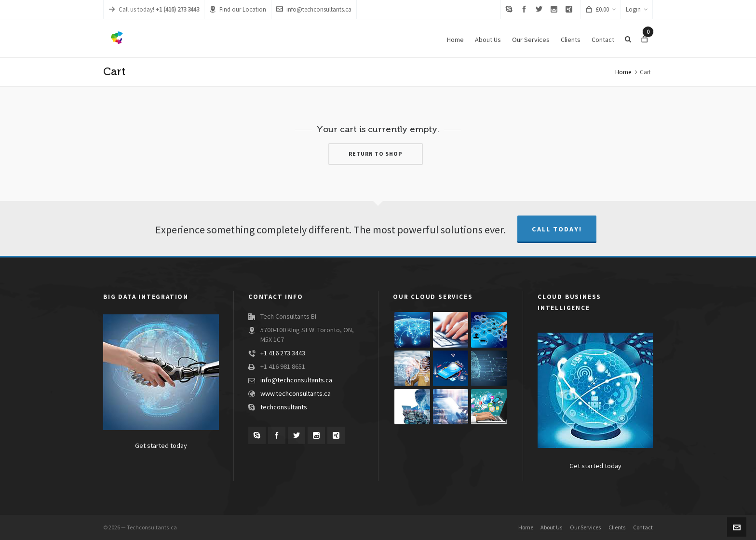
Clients (617, 527)
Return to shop (376, 154)
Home (623, 72)
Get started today (161, 446)
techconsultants (284, 407)
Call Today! (557, 229)
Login (637, 10)
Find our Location (238, 9)
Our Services (586, 527)
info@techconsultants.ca (314, 9)
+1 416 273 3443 (283, 353)
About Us (552, 527)
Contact (643, 527)
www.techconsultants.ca (296, 394)
